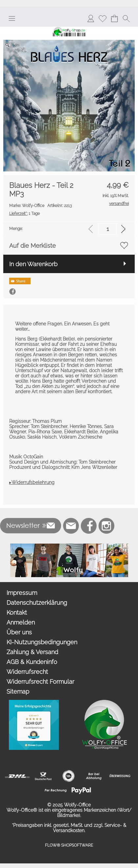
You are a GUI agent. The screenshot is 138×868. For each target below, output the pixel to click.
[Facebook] (89, 526)
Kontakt (17, 613)
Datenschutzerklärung (37, 603)
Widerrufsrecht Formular (40, 682)
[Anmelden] (91, 18)
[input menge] (108, 229)
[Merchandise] (69, 546)
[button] (12, 18)
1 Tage (24, 214)
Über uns (19, 632)
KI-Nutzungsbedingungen (42, 642)
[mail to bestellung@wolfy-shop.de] (71, 526)
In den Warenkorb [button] (33, 264)
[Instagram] (106, 526)
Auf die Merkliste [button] (33, 246)
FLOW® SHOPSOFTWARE (69, 845)
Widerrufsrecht (27, 672)
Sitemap (18, 691)
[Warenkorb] (114, 18)
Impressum (22, 593)
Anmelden (21, 622)
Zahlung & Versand (32, 652)
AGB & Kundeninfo (32, 662)
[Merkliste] (103, 18)
